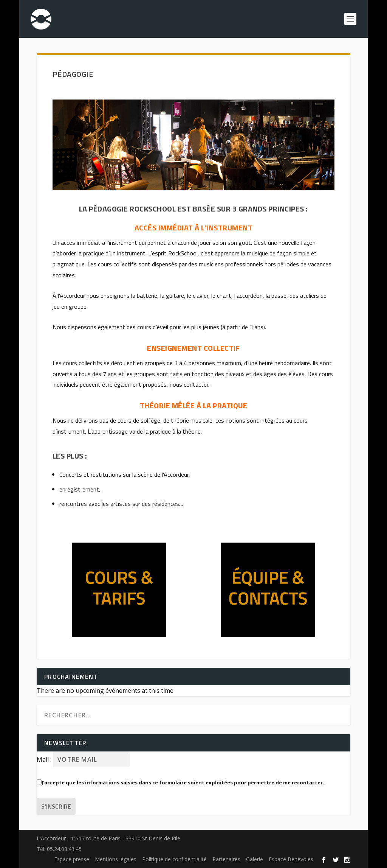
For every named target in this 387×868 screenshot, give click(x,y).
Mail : (45, 759)
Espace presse (72, 859)
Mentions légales (116, 859)
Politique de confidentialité (174, 859)
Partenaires (226, 859)
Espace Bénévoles (291, 859)
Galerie (255, 859)
